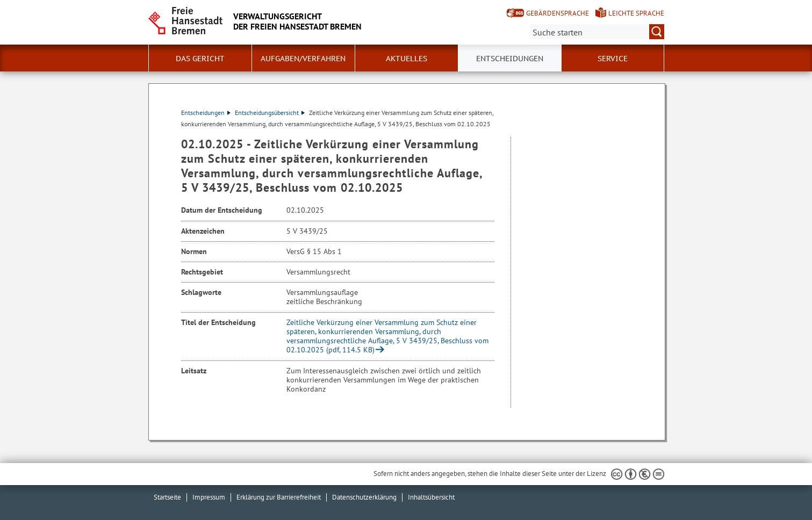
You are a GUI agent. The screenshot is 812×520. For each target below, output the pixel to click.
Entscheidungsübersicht (270, 113)
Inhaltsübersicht (431, 497)
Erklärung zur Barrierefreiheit (279, 497)
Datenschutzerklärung (364, 497)
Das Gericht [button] (200, 59)
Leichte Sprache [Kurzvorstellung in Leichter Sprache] (636, 13)
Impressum (209, 497)
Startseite (167, 497)
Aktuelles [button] (407, 59)
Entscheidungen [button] (510, 59)
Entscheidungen (206, 113)
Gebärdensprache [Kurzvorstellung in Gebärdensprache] (558, 13)
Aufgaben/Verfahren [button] (303, 59)
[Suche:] (597, 32)
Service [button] (613, 59)
